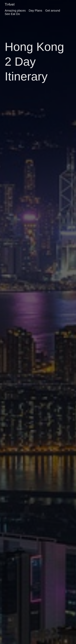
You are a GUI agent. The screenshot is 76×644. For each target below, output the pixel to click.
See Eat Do (12, 14)
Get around (53, 11)
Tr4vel (10, 4)
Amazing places (15, 11)
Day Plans (35, 11)
